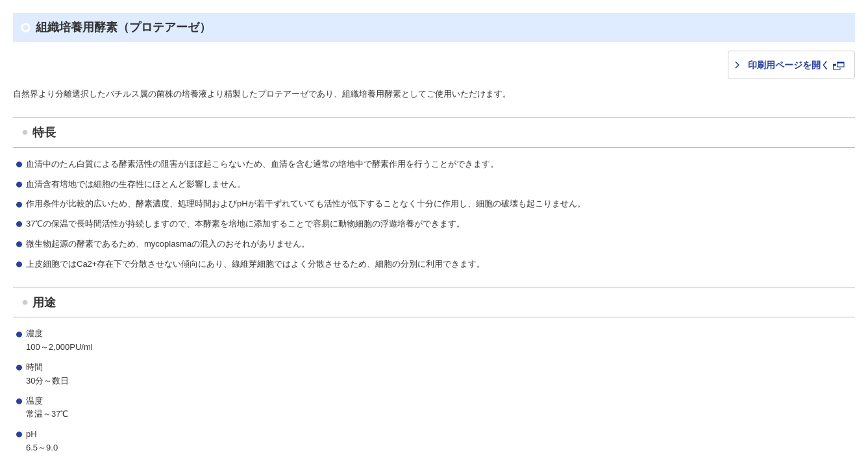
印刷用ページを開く (796, 65)
